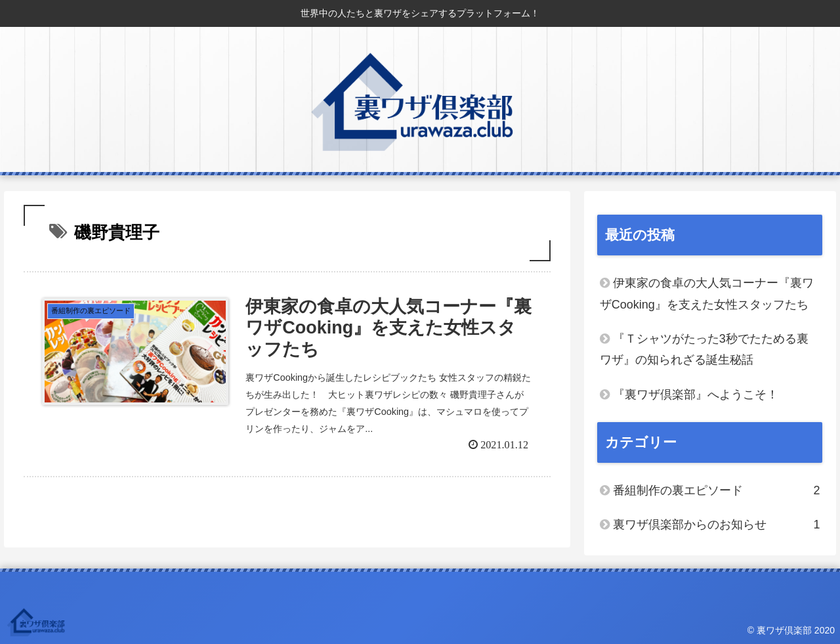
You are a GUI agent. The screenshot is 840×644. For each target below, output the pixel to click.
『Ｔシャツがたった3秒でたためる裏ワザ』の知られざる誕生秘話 (704, 349)
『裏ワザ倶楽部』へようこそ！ (696, 395)
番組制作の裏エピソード (717, 490)
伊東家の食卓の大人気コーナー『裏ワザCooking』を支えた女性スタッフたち (707, 293)
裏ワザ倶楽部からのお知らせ (717, 525)
